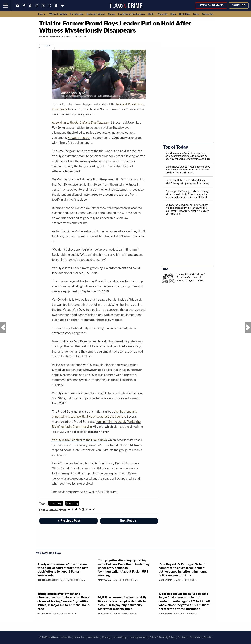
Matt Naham (105, 580)
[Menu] (6, 6)
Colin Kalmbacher (49, 37)
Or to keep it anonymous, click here (190, 279)
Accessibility (120, 637)
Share (47, 46)
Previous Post (3, 328)
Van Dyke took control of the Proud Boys (79, 440)
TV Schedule (77, 14)
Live (42, 14)
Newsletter (93, 637)
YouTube (239, 5)
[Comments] (40, 41)
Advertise (79, 637)
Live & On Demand (211, 5)
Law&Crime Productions (131, 14)
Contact (182, 637)
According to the (81, 123)
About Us (66, 637)
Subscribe (208, 14)
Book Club (185, 14)
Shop (173, 14)
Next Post (248, 328)
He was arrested (79, 138)
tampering (72, 503)
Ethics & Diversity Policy (162, 637)
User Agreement (138, 637)
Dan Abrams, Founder (201, 637)
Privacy (106, 637)
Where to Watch (58, 14)
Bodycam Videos (96, 14)
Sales (196, 14)
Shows (111, 14)
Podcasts (162, 14)
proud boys (56, 503)
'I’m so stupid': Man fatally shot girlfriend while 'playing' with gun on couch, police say (188, 182)
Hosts (151, 14)
